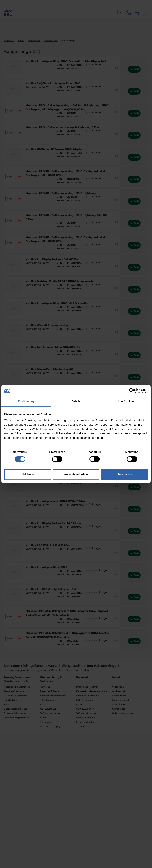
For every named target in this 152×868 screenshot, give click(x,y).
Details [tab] (76, 401)
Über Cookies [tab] (126, 401)
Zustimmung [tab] (26, 401)
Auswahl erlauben (76, 474)
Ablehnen (28, 474)
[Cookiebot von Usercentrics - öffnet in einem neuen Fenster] (132, 391)
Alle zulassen (124, 474)
